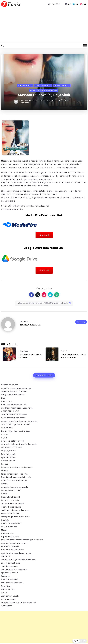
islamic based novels (11, 507)
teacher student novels (12, 583)
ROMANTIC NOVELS (10, 546)
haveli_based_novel (11, 490)
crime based (7, 428)
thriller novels (8, 589)
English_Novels (8, 451)
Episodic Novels (8, 457)
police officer (8, 533)
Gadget (5, 484)
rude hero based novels (12, 550)
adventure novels (9, 385)
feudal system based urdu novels (17, 467)
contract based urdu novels (14, 414)
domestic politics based (13, 441)
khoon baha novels (10, 513)
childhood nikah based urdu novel (17, 408)
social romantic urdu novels (14, 570)
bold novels (7, 401)
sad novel (6, 556)
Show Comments (44, 375)
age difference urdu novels (14, 391)
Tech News (6, 586)
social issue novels (10, 566)
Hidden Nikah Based (10, 497)
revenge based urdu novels (14, 543)
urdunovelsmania (27, 100)
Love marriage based (11, 523)
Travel (4, 593)
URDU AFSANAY (8, 599)
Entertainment (8, 454)
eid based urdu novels (12, 447)
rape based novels (10, 537)
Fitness (5, 471)
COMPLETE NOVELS (10, 411)
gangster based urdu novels (14, 487)
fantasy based (8, 461)
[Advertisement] (44, 26)
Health (4, 494)
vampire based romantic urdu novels (19, 603)
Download (44, 235)
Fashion (5, 464)
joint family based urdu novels (15, 510)
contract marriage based (13, 418)
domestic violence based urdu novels (19, 444)
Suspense (6, 576)
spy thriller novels (10, 573)
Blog (3, 398)
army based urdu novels (13, 395)
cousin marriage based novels (15, 424)
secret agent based (11, 563)
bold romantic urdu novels (14, 405)
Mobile (4, 530)
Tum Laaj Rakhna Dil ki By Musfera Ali (73, 356)
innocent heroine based (12, 504)
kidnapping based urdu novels (15, 517)
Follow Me (81, 322)
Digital (4, 438)
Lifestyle (5, 520)
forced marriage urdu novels (15, 474)
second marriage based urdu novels (18, 560)
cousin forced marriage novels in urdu (19, 421)
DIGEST (5, 434)
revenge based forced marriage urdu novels (22, 540)
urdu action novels (10, 596)
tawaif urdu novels (10, 579)
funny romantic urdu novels (14, 480)
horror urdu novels (10, 500)
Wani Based (7, 606)
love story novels (9, 527)
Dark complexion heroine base (16, 431)
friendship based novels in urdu (16, 477)
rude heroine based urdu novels (16, 553)
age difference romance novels (16, 388)
